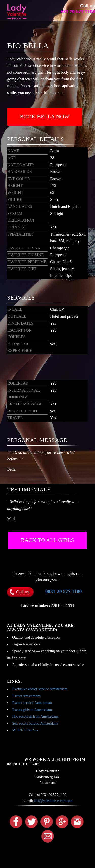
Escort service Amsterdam (32, 703)
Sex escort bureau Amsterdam (35, 723)
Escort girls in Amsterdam (32, 710)
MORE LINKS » (25, 730)
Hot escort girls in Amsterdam (35, 716)
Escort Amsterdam (26, 696)
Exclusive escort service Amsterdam (40, 689)
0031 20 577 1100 (64, 591)
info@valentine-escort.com (53, 801)
